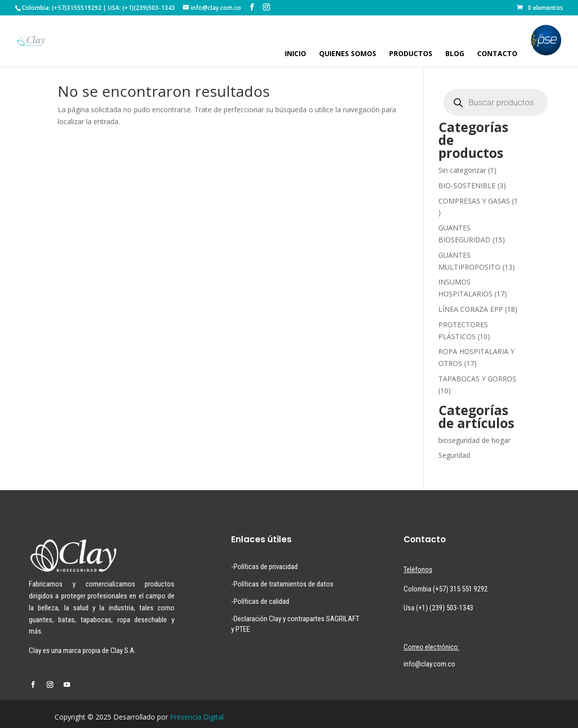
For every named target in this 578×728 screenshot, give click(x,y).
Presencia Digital (197, 717)
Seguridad (454, 455)
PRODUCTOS (411, 54)
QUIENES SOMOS (348, 54)
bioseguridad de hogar (474, 440)
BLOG (455, 54)
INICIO (295, 54)
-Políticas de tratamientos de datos (282, 584)
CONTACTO (497, 54)
